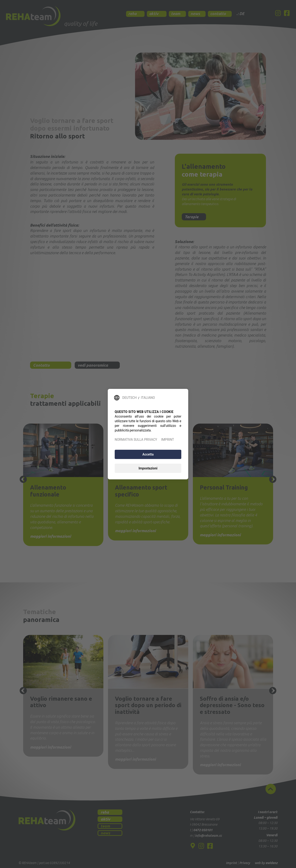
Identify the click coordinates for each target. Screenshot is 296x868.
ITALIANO (148, 398)
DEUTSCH (129, 398)
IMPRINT (168, 440)
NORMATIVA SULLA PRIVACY (136, 440)
